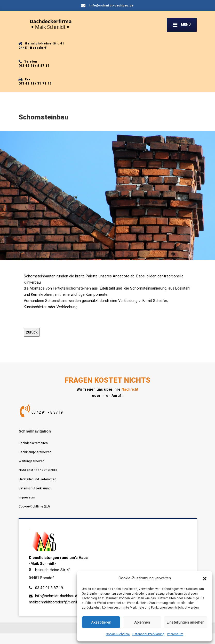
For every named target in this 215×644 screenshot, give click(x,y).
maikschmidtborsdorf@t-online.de (57, 602)
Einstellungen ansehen (186, 622)
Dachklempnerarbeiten (35, 452)
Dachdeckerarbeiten (33, 443)
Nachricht (130, 389)
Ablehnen (142, 622)
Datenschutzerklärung (148, 634)
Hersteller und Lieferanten (37, 479)
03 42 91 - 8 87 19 (47, 412)
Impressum (175, 634)
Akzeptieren (101, 622)
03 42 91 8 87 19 (49, 588)
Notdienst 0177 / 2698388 (38, 470)
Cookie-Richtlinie (118, 634)
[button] (205, 578)
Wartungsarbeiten (31, 461)
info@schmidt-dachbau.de (57, 596)
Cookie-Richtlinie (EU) (34, 506)
